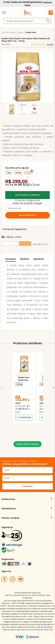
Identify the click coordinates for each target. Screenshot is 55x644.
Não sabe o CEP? (41, 244)
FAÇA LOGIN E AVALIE (28, 444)
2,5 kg (19, 384)
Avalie (50, 44)
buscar (49, 21)
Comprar (27, 195)
